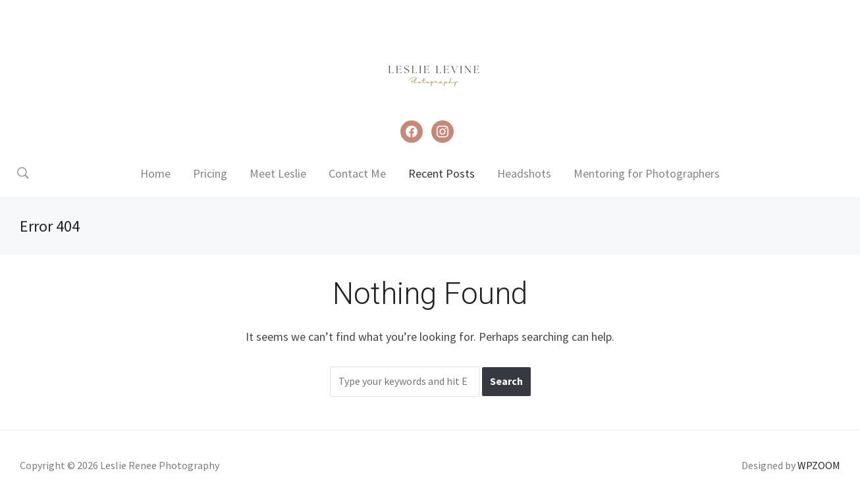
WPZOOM (819, 465)
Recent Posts (442, 173)
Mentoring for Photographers (647, 173)
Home (155, 173)
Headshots (524, 173)
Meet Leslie (278, 173)
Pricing (210, 173)
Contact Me (357, 173)
